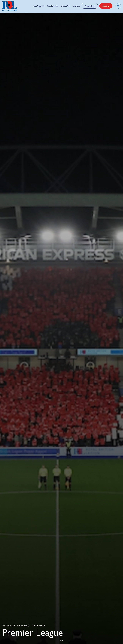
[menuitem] (39, 6)
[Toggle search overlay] (118, 6)
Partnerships (23, 625)
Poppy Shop (90, 6)
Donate (106, 6)
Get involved (8, 625)
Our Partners (38, 625)
